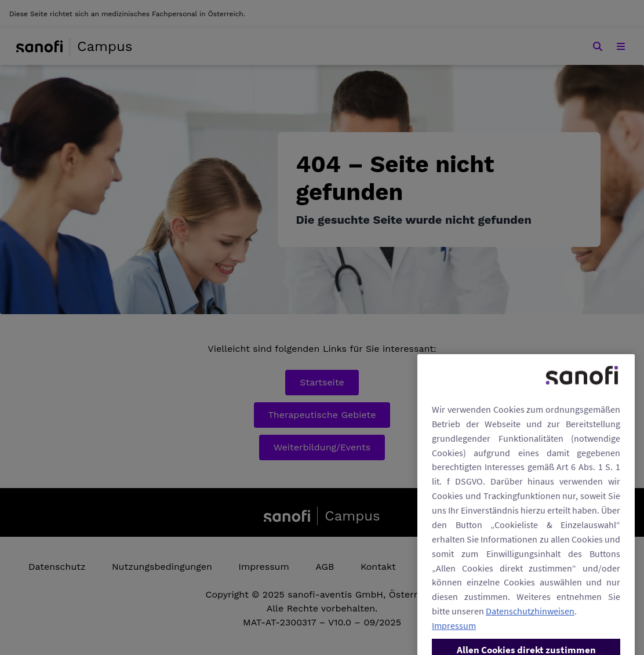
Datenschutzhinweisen (530, 621)
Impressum (454, 635)
